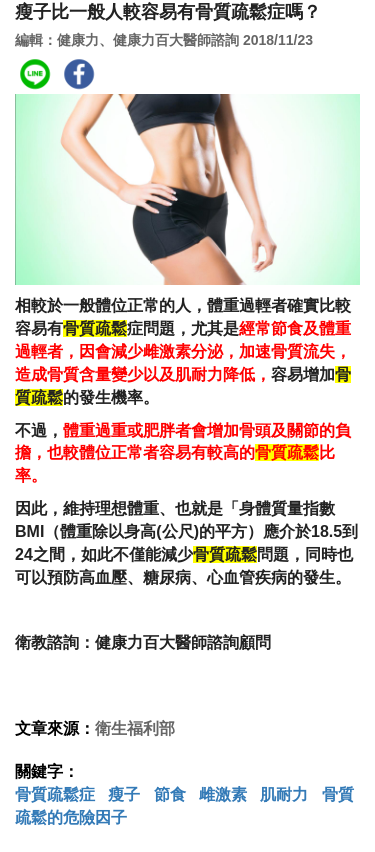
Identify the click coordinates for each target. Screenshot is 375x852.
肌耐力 (284, 794)
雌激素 (223, 794)
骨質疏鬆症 (55, 794)
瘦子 (124, 794)
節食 (170, 794)
